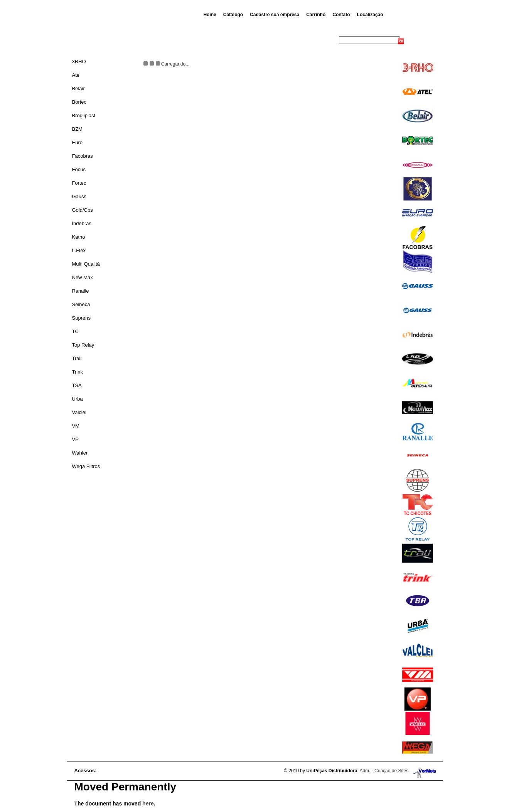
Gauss (79, 196)
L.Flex (79, 250)
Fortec (79, 183)
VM (76, 426)
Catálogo (233, 15)
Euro (77, 142)
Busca (331, 40)
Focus (79, 169)
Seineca (81, 304)
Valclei (79, 412)
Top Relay (83, 345)
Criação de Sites (391, 771)
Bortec (79, 102)
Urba (78, 399)
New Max (83, 277)
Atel (76, 75)
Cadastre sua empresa (275, 15)
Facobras (83, 156)
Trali (77, 358)
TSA (77, 385)
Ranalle (81, 291)
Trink (78, 372)
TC (75, 331)
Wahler (80, 453)
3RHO (79, 61)
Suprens (81, 318)
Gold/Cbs (83, 210)
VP (75, 439)
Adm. (365, 771)
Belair (78, 88)
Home (210, 15)
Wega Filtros (86, 466)
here (148, 804)
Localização (370, 15)
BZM (77, 129)
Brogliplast (84, 115)
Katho (79, 237)
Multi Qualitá (86, 264)
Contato (341, 15)
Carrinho (316, 15)
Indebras (82, 223)
